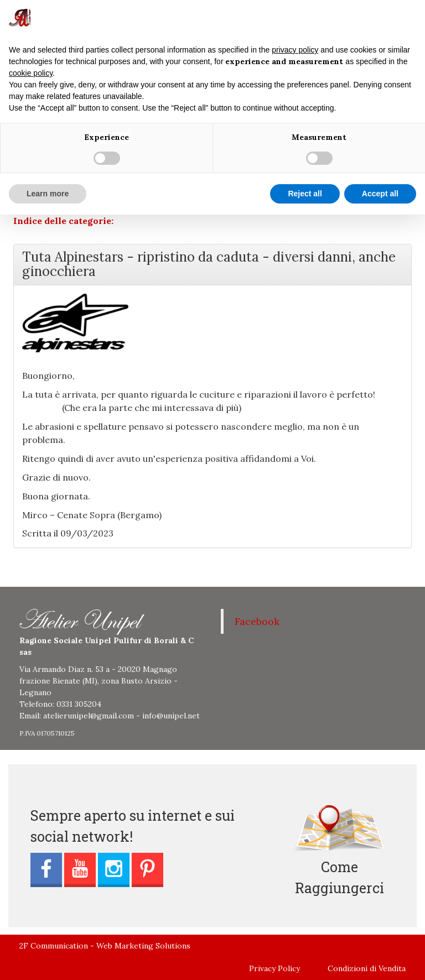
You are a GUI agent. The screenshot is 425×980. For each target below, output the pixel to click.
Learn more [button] (48, 194)
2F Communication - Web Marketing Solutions (105, 946)
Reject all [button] (305, 194)
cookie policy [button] (31, 73)
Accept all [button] (380, 194)
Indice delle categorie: (63, 221)
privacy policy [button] (295, 50)
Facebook (257, 621)
